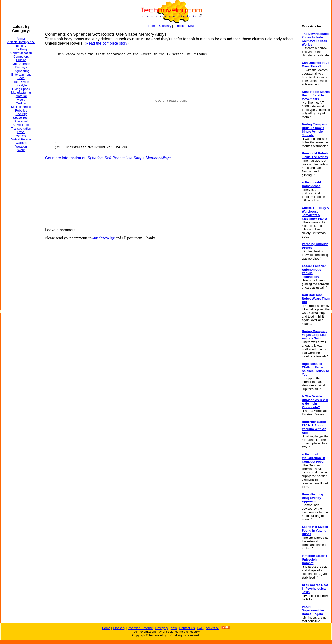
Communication (21, 53)
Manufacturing (21, 92)
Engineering (21, 71)
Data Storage (21, 64)
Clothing (21, 49)
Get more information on (108, 158)
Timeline (180, 26)
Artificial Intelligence (21, 42)
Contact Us (187, 628)
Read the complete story (106, 43)
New (191, 26)
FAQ (200, 628)
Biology (21, 46)
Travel (21, 132)
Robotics (21, 110)
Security (21, 114)
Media (21, 100)
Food (21, 78)
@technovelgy (104, 238)
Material (21, 96)
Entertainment (21, 74)
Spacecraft (21, 121)
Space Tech (21, 118)
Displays (21, 67)
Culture (21, 60)
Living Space (21, 89)
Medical (21, 103)
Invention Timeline (140, 628)
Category (162, 628)
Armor (21, 38)
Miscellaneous (21, 107)
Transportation (21, 128)
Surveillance (21, 125)
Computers (21, 56)
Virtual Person (21, 139)
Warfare (21, 143)
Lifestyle (21, 85)
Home (152, 26)
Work (21, 150)
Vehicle (21, 136)
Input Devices (21, 82)
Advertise (212, 628)
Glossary (165, 26)
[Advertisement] (21, 228)
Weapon (21, 146)
